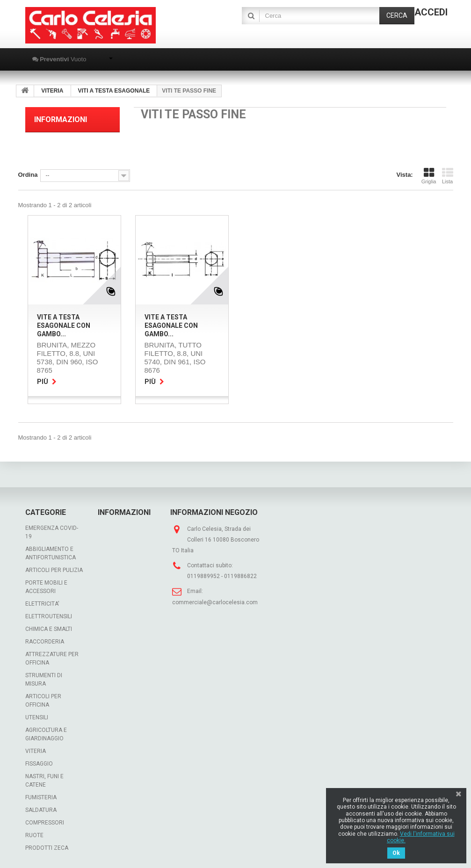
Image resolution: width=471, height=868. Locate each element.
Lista (448, 176)
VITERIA (36, 751)
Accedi (431, 12)
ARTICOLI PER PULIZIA (54, 570)
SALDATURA (41, 810)
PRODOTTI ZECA (47, 848)
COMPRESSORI (45, 823)
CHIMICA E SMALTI (49, 629)
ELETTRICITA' (42, 604)
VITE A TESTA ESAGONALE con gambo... (64, 325)
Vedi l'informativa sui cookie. (421, 837)
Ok (396, 853)
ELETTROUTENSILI (49, 616)
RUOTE (34, 835)
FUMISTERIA (41, 797)
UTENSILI (37, 717)
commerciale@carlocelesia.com (215, 602)
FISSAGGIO (39, 764)
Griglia (429, 176)
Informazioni (61, 119)
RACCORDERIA (45, 642)
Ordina (28, 175)
